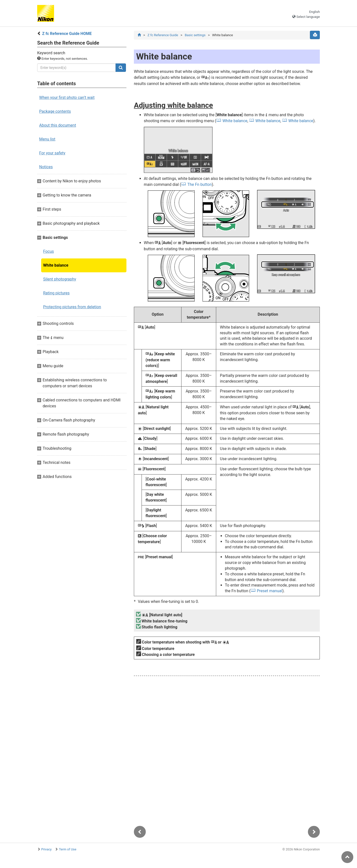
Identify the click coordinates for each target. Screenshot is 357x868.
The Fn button (200, 185)
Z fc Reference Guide (163, 35)
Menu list (47, 139)
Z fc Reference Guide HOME (67, 34)
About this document (58, 125)
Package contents (55, 111)
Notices (46, 167)
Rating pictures (56, 293)
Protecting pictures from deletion (72, 307)
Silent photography (60, 279)
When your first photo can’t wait (67, 98)
